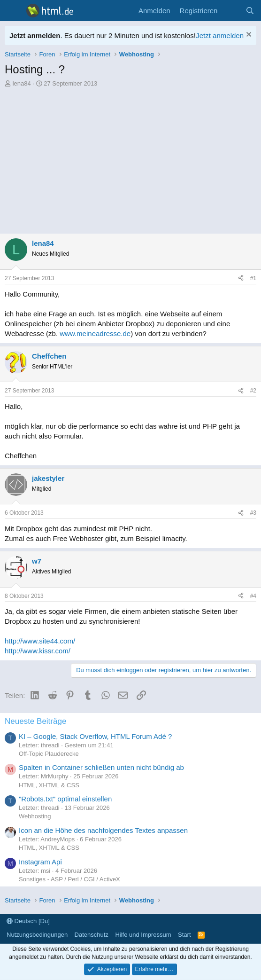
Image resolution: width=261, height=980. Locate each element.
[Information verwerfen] (248, 35)
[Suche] (250, 11)
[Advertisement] (130, 158)
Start (184, 935)
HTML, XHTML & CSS (49, 785)
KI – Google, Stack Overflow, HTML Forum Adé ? (95, 736)
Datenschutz (92, 935)
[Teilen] (241, 278)
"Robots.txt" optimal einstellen (65, 799)
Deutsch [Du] (28, 921)
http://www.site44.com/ (40, 641)
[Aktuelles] (231, 11)
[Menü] (13, 11)
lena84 (22, 83)
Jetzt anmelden (220, 35)
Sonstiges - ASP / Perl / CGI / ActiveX (69, 879)
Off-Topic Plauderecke (49, 754)
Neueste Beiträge (35, 721)
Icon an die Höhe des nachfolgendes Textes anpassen (103, 830)
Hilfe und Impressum (143, 935)
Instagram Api (40, 862)
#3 (253, 513)
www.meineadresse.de (95, 333)
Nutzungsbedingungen (37, 935)
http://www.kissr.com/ (38, 651)
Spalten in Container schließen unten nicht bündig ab (101, 767)
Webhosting (35, 816)
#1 (253, 278)
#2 (253, 391)
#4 (253, 596)
